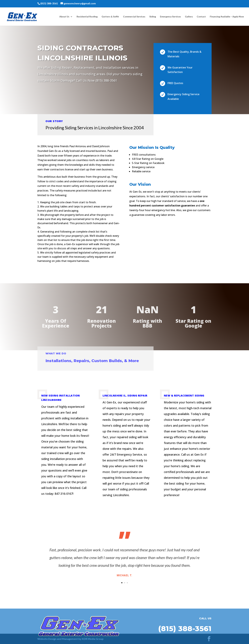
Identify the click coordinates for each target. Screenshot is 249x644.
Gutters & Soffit (110, 17)
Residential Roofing (87, 17)
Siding (153, 17)
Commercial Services (134, 17)
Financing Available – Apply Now (227, 17)
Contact (201, 17)
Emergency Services (170, 17)
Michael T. (124, 578)
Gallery (189, 17)
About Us (64, 17)
